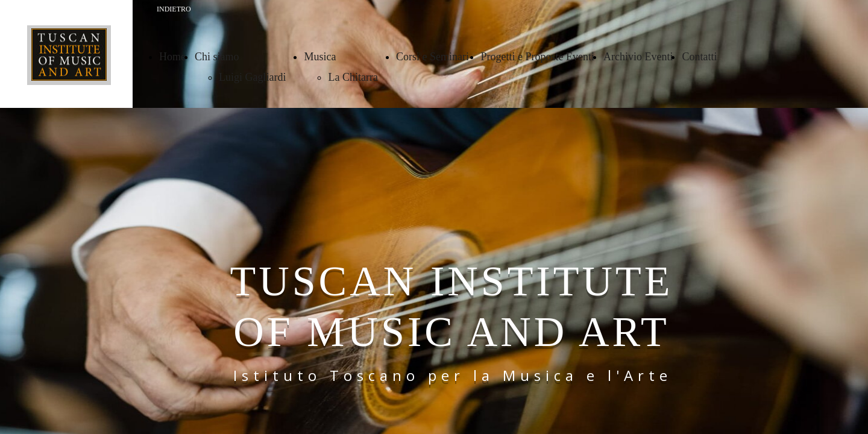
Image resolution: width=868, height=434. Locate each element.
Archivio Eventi (638, 57)
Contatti (699, 57)
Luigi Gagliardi (252, 77)
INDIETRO (174, 9)
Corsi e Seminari (434, 57)
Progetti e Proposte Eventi (537, 57)
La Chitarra (353, 77)
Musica (320, 57)
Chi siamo (217, 57)
